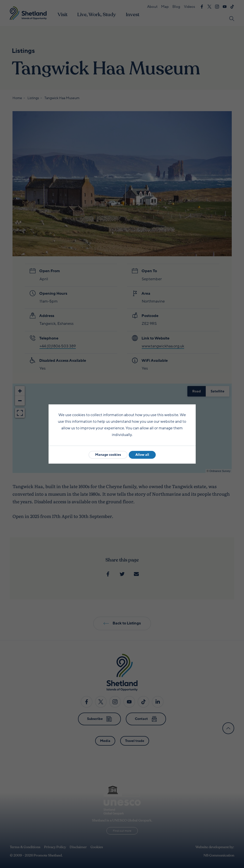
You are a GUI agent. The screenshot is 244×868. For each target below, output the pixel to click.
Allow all (142, 455)
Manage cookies (108, 455)
